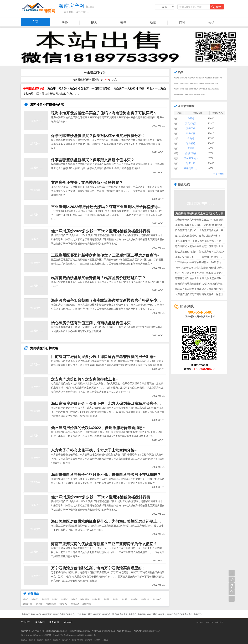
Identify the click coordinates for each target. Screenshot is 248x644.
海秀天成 (191, 128)
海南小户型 (45, 599)
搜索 (216, 7)
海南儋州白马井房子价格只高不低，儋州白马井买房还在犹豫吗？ (106, 475)
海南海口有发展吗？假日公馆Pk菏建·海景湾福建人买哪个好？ (208, 225)
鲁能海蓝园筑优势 (199, 94)
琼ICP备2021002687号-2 (88, 635)
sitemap (68, 622)
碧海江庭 (191, 133)
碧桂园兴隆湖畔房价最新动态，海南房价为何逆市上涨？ (205, 289)
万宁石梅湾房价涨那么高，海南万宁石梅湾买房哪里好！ (98, 568)
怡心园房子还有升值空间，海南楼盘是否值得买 (91, 323)
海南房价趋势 (157, 599)
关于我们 (25, 622)
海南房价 (198, 614)
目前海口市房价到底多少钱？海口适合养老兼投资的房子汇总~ (103, 357)
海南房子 (74, 599)
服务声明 (54, 622)
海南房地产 (35, 599)
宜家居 (191, 148)
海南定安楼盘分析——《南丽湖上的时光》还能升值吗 (204, 257)
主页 (35, 22)
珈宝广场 (191, 163)
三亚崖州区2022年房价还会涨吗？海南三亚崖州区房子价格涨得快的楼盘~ (113, 207)
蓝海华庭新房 (203, 89)
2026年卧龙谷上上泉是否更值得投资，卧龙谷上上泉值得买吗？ (209, 241)
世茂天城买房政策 (213, 89)
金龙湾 (191, 138)
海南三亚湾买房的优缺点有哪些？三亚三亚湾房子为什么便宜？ (104, 544)
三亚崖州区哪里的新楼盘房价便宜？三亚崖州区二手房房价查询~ (105, 255)
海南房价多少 (63, 604)
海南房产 (55, 599)
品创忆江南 (191, 153)
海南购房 (25, 599)
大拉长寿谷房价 (179, 94)
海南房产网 (210, 622)
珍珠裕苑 (191, 143)
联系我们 (40, 622)
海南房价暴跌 (96, 599)
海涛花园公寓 (189, 94)
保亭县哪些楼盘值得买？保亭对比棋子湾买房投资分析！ (98, 136)
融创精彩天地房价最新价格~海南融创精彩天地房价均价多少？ (208, 284)
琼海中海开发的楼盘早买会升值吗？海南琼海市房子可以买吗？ (104, 113)
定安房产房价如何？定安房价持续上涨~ (84, 379)
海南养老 (107, 599)
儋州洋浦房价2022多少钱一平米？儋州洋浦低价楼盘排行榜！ (102, 231)
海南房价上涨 (85, 599)
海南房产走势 (87, 604)
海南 (164, 7)
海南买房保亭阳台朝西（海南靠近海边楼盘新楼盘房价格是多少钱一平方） (113, 300)
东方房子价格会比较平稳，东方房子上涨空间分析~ (94, 450)
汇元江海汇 (191, 123)
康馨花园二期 (191, 168)
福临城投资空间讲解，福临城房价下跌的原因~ (200, 252)
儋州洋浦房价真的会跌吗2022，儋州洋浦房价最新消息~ (98, 428)
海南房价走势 (75, 604)
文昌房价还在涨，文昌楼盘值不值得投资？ (87, 183)
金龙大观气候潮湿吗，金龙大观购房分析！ (198, 236)
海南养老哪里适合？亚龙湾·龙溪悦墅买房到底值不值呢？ (205, 278)
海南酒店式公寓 (51, 604)
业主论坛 (105, 640)
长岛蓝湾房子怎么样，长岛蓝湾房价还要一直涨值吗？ (204, 230)
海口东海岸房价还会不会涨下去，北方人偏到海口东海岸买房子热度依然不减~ (117, 403)
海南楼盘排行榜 (27, 604)
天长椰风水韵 (191, 158)
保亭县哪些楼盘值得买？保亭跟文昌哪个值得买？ (93, 160)
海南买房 (97, 640)
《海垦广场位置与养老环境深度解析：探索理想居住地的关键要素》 (211, 294)
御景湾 (191, 118)
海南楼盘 (125, 599)
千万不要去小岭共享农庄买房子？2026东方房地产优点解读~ (207, 262)
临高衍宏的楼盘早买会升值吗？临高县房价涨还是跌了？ (98, 278)
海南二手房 (134, 599)
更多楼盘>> (219, 174)
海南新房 (48, 640)
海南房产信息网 (77, 640)
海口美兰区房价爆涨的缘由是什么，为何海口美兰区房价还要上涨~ (107, 521)
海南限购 (116, 599)
